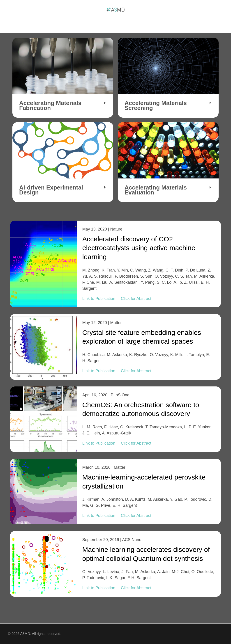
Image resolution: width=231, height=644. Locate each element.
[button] (63, 106)
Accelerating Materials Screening (156, 105)
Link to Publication (99, 299)
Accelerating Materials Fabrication (50, 105)
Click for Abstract (136, 299)
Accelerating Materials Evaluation (156, 190)
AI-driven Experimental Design (51, 190)
